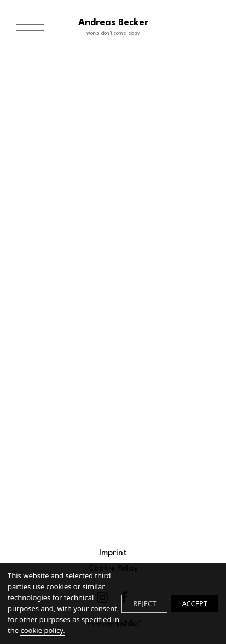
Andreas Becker (113, 28)
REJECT (144, 603)
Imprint (113, 553)
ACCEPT (195, 603)
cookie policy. (42, 630)
